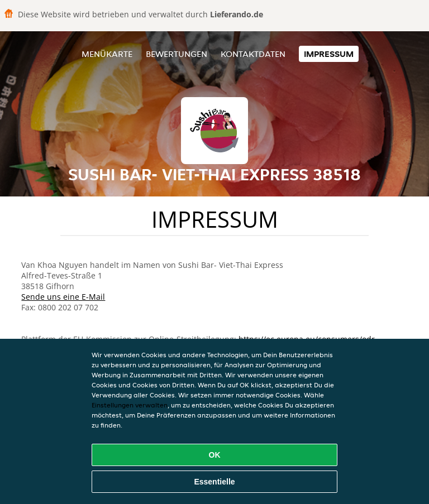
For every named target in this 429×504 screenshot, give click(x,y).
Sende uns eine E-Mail (63, 297)
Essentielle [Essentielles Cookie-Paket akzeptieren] (214, 482)
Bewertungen (177, 54)
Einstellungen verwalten (130, 405)
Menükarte (107, 54)
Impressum (329, 54)
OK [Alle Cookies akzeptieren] (215, 455)
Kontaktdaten (253, 54)
